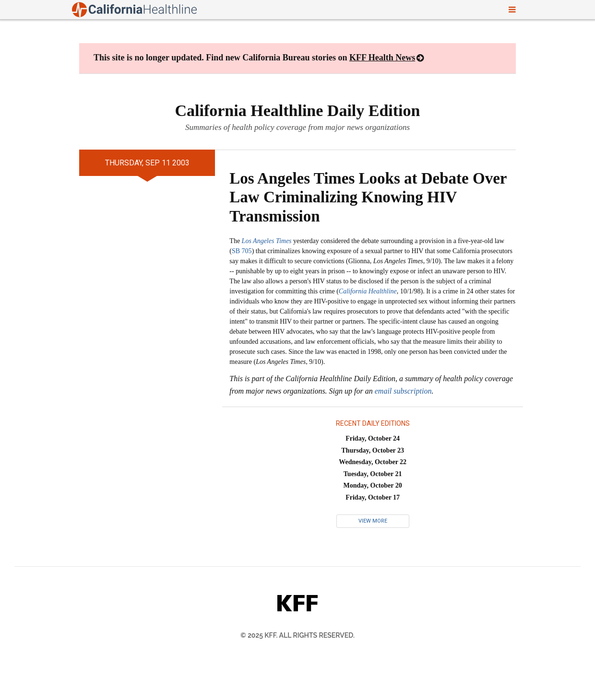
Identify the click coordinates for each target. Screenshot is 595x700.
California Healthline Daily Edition (298, 111)
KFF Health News (382, 58)
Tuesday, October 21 (373, 474)
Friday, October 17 (373, 497)
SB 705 (242, 251)
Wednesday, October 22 (373, 462)
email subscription (403, 391)
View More (373, 521)
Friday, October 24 (373, 438)
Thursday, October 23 (373, 450)
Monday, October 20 (373, 485)
